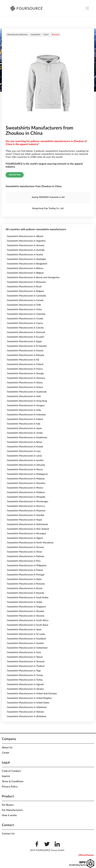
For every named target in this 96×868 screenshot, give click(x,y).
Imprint (6, 776)
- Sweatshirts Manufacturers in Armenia (25, 245)
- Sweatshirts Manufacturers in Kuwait (24, 447)
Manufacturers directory (17, 35)
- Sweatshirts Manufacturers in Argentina (26, 241)
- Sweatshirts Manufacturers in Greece (24, 387)
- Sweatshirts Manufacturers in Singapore (26, 607)
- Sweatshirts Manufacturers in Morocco (25, 506)
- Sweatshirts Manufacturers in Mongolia (25, 497)
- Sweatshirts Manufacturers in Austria (24, 255)
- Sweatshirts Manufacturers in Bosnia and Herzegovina (33, 278)
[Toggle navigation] (87, 8)
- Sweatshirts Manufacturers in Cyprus (24, 323)
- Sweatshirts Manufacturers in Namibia (25, 515)
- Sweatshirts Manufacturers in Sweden (25, 643)
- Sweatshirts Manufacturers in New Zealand (27, 529)
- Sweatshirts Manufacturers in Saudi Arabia (27, 598)
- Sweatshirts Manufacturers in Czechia (25, 328)
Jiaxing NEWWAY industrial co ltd (48, 197)
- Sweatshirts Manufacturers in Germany (25, 378)
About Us (7, 748)
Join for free (15, 175)
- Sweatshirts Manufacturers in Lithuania (25, 465)
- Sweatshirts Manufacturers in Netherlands (27, 524)
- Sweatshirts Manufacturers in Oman (24, 552)
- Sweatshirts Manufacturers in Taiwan (24, 657)
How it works (9, 815)
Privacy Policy (10, 787)
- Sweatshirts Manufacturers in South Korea (27, 625)
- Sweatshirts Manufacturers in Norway (25, 547)
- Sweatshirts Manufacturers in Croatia (24, 319)
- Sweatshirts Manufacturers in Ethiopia (25, 355)
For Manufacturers (12, 810)
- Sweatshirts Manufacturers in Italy (23, 424)
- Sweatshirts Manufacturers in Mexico (24, 488)
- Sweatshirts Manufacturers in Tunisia (24, 675)
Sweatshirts (36, 35)
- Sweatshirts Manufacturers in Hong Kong (26, 401)
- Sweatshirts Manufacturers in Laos (23, 451)
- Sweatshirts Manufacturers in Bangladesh (26, 264)
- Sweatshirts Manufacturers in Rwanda (25, 593)
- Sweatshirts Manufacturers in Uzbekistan (26, 707)
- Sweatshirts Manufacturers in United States (27, 703)
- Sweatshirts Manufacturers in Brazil (24, 287)
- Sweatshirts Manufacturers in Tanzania (25, 662)
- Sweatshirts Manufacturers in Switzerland (27, 648)
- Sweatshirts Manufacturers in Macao (24, 470)
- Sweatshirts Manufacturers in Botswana (26, 282)
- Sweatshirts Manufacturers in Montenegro (27, 502)
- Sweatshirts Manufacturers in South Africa (27, 620)
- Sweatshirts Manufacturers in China (24, 310)
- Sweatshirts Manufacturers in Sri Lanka (25, 634)
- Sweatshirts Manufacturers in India (23, 410)
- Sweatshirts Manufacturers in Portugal (25, 575)
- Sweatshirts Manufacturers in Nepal (24, 520)
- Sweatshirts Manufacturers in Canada (25, 300)
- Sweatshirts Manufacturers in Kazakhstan (26, 438)
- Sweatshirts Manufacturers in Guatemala (26, 392)
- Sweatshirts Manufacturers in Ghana (24, 383)
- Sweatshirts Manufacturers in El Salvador (26, 346)
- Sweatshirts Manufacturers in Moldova (25, 492)
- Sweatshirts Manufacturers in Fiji (22, 360)
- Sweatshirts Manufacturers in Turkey (24, 680)
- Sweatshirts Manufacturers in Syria (23, 652)
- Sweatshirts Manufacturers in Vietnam (25, 712)
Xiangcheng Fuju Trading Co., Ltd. (48, 208)
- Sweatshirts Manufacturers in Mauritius (25, 483)
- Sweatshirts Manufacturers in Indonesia (26, 415)
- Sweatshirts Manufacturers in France (24, 369)
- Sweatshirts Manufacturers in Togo (23, 671)
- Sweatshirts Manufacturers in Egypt (24, 342)
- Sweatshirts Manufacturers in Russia (24, 588)
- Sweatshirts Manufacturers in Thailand (25, 666)
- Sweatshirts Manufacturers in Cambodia (26, 296)
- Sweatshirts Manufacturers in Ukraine (25, 689)
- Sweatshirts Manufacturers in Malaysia (25, 479)
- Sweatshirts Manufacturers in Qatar (24, 579)
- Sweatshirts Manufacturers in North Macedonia (30, 543)
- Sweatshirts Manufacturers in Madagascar (27, 474)
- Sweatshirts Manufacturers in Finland (24, 364)
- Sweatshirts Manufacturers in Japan (24, 428)
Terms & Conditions (13, 781)
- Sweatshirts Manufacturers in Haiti (23, 396)
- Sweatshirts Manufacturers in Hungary (25, 406)
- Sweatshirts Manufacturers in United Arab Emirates (31, 694)
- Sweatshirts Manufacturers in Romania (25, 584)
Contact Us (8, 834)
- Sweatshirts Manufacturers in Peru (23, 561)
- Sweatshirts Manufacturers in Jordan (24, 433)
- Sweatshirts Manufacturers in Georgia (25, 374)
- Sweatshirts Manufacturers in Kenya (24, 442)
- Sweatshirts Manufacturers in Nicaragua (26, 534)
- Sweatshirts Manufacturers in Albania (24, 236)
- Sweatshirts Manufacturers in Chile (23, 305)
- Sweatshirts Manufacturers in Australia (25, 250)
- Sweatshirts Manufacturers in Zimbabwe (26, 716)
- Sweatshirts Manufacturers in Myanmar (26, 511)
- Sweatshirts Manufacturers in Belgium (25, 273)
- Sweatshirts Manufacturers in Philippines (26, 566)
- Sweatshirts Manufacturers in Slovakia (25, 611)
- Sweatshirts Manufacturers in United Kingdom (29, 698)
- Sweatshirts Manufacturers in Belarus (24, 268)
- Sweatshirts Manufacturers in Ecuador (25, 337)
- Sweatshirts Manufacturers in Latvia (24, 456)
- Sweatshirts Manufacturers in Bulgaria (25, 291)
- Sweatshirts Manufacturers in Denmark (25, 332)
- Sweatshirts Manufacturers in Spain (24, 630)
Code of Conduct (11, 771)
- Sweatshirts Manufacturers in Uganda (25, 684)
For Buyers (8, 805)
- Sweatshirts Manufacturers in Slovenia (25, 616)
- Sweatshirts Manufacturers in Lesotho (25, 460)
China (46, 35)
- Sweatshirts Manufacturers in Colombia (25, 314)
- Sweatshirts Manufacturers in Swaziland (26, 639)
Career (6, 753)
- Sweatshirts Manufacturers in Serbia (24, 602)
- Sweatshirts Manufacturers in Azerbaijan (26, 259)
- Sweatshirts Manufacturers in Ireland (24, 419)
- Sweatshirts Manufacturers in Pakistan (25, 556)
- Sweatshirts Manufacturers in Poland (24, 570)
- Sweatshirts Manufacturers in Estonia (24, 351)
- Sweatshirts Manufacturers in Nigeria (24, 538)
